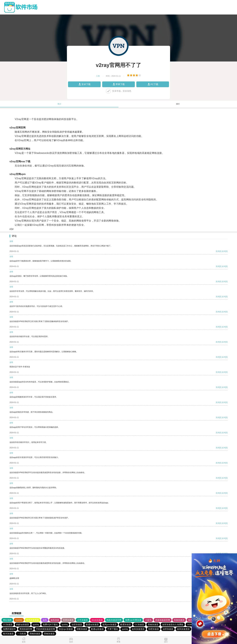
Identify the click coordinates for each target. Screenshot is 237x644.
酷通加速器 (126, 625)
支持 (218, 251)
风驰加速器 (179, 620)
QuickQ (19, 620)
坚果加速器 (68, 620)
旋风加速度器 (32, 620)
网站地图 (7, 620)
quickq (36, 625)
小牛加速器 (83, 620)
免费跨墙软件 (9, 629)
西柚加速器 (153, 625)
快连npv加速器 (66, 629)
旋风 (45, 620)
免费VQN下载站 (50, 625)
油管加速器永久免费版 (173, 625)
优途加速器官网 (163, 620)
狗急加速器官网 (114, 620)
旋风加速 (55, 620)
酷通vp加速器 (92, 625)
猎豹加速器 (82, 629)
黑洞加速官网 (26, 629)
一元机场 (22, 634)
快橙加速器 (154, 629)
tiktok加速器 (97, 620)
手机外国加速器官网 (45, 629)
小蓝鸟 (148, 620)
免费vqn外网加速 (133, 620)
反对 (224, 251)
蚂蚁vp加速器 (23, 625)
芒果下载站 (113, 629)
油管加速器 (77, 625)
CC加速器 (8, 625)
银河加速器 (8, 634)
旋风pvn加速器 (110, 625)
